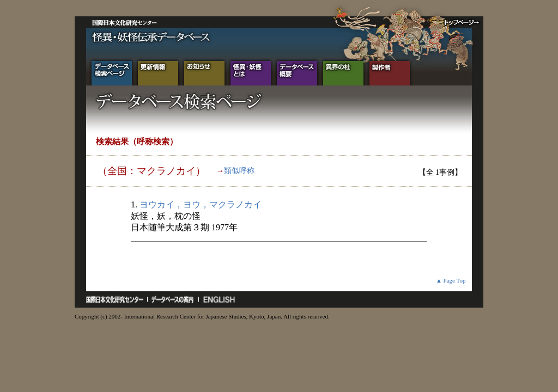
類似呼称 (239, 171)
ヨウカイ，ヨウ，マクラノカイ (201, 204)
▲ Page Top (451, 280)
